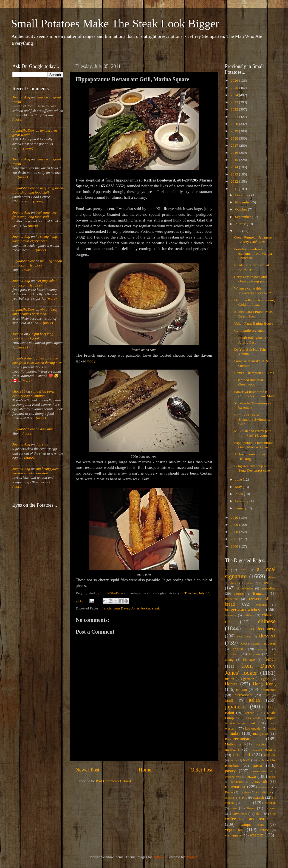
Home (145, 770)
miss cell (242, 755)
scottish (229, 798)
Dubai (243, 643)
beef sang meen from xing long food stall (38, 190)
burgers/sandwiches (242, 610)
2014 (235, 167)
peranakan (259, 771)
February (242, 501)
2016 (235, 153)
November (243, 202)
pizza (251, 776)
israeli (229, 700)
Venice (264, 830)
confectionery (263, 629)
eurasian (263, 649)
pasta (257, 765)
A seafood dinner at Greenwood (249, 382)
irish (267, 695)
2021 (235, 117)
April (239, 494)
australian (269, 588)
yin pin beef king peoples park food (35, 312)
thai (259, 814)
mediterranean (238, 739)
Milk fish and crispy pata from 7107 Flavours (253, 433)
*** (243, 570)
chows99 (19, 391)
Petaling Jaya (233, 777)
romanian (265, 787)
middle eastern (264, 749)
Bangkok (260, 593)
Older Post (202, 770)
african (234, 583)
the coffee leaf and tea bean (250, 816)
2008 (235, 532)
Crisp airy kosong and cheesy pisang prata (251, 279)
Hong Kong (264, 684)
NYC (247, 760)
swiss (234, 808)
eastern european (264, 643)
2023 (235, 102)
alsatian (249, 583)
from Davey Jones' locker (132, 608)
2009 (235, 525)
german (249, 679)
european (232, 654)
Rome (229, 792)
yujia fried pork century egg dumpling (33, 394)
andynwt (159, 857)
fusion (230, 679)
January (241, 508)
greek (267, 679)
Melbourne (233, 744)
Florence (249, 660)
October (242, 209)
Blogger (192, 857)
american (268, 583)
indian (241, 690)
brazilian (261, 605)
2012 (235, 181)
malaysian (261, 734)
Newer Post (87, 770)
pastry (230, 771)
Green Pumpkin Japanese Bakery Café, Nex (253, 239)
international (243, 695)
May (239, 487)
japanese (235, 707)
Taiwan (270, 808)
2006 (235, 546)
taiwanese (240, 814)
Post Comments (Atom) (113, 781)
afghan (272, 577)
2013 (235, 174)
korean (249, 713)
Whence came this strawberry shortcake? (253, 290)
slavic (243, 798)
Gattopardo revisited (249, 331)
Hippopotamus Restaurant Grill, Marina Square (254, 445)
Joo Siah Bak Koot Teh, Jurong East (252, 340)
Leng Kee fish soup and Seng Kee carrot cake (252, 468)
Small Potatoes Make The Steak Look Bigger (115, 24)
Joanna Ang (21, 97)
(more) (17, 119)
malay (235, 733)
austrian (239, 594)
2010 (235, 517)
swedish (270, 803)
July (239, 231)
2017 (235, 145)
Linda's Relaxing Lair (29, 358)
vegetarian (234, 830)
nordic (234, 760)
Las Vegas (253, 718)
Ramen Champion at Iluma (254, 373)
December (243, 195)
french (106, 608)
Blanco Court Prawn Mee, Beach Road (254, 314)
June (239, 479)
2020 (235, 124)
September (243, 217)
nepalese (270, 755)
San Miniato (263, 792)
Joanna (18, 334)
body (91, 361)
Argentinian (245, 588)
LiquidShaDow (23, 130)
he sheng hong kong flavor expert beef (35, 239)
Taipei (251, 808)
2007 (235, 539)
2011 (235, 189)
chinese (267, 621)
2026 (235, 80)
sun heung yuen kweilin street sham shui (36, 471)
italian (254, 700)
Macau (272, 728)
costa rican (244, 636)
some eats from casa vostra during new (37, 360)
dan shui (46, 429)
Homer (231, 684)
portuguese (237, 782)
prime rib (259, 782)
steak (156, 608)
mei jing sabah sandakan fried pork (37, 263)
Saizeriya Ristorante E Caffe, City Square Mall (254, 394)
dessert (267, 636)
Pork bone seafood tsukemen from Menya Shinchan (253, 253)
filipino (255, 654)
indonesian (268, 690)
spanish (259, 797)
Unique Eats (252, 825)
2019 (235, 131)
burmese (231, 615)
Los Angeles (253, 728)
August (241, 224)
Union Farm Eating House (254, 323)
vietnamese (233, 835)
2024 (235, 95)
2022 (235, 109)
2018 (235, 138)
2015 (235, 160)
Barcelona (232, 599)
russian (244, 792)
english (238, 649)
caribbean (249, 615)
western (256, 835)
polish (272, 777)
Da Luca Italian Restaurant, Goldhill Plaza (255, 302)
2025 (235, 88)
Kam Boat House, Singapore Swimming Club (252, 419)
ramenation (235, 787)
